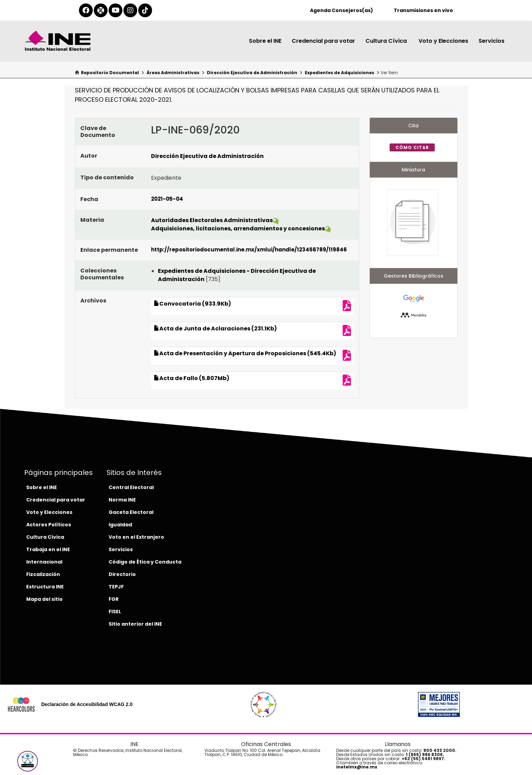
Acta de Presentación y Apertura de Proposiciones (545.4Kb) (245, 353)
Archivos (93, 301)
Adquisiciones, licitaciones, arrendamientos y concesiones (238, 228)
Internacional (44, 562)
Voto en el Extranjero (136, 537)
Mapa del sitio (44, 599)
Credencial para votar (323, 41)
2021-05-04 (167, 199)
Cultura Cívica (387, 41)
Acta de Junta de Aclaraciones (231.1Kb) (215, 329)
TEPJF (116, 587)
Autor (89, 156)
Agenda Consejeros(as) (342, 10)
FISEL (115, 612)
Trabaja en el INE (48, 549)
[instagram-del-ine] (130, 10)
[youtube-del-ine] (116, 10)
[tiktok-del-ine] (145, 10)
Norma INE (122, 500)
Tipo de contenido (107, 177)
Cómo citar (412, 147)
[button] (28, 761)
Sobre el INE (265, 41)
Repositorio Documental (110, 73)
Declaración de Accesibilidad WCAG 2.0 (87, 704)
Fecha (89, 199)
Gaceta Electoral (131, 512)
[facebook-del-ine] (86, 10)
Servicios (491, 41)
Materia (92, 220)
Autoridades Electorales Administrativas (212, 220)
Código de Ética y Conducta (145, 562)
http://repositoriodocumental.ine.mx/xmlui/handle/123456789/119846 (249, 250)
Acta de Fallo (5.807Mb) (192, 378)
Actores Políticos (49, 525)
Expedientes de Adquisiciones (339, 73)
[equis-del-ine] (101, 10)
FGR (114, 599)
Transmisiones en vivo (423, 10)
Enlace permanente (109, 250)
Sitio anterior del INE (135, 624)
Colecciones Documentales (102, 274)
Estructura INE (45, 587)
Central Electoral (131, 487)
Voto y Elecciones (443, 41)
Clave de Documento (98, 132)
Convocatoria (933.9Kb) (192, 304)
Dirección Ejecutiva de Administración (252, 73)
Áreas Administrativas (173, 73)
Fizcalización (43, 574)
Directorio (122, 574)
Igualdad (120, 525)
